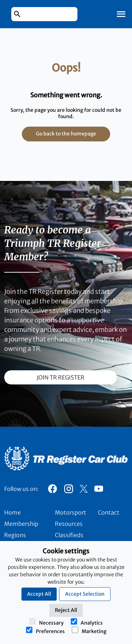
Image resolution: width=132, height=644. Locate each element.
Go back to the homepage (66, 134)
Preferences (45, 631)
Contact (109, 512)
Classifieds (69, 535)
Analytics (87, 622)
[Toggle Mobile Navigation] (121, 14)
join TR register (61, 377)
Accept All (39, 594)
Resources (69, 524)
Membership (21, 524)
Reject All (66, 610)
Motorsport (71, 512)
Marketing (89, 631)
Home (12, 512)
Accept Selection (85, 594)
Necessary (46, 622)
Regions (15, 535)
